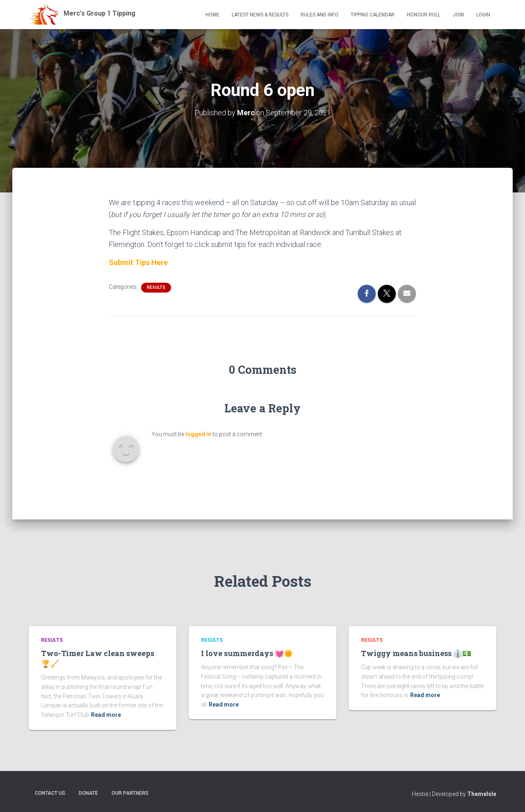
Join (458, 15)
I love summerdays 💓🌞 (247, 653)
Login (483, 15)
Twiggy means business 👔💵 (416, 653)
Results (156, 287)
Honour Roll (424, 15)
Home (212, 15)
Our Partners (130, 793)
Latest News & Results (260, 15)
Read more (106, 715)
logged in (198, 434)
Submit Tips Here (138, 262)
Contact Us (50, 793)
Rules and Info (320, 15)
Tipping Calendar (373, 15)
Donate (88, 793)
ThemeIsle (482, 794)
